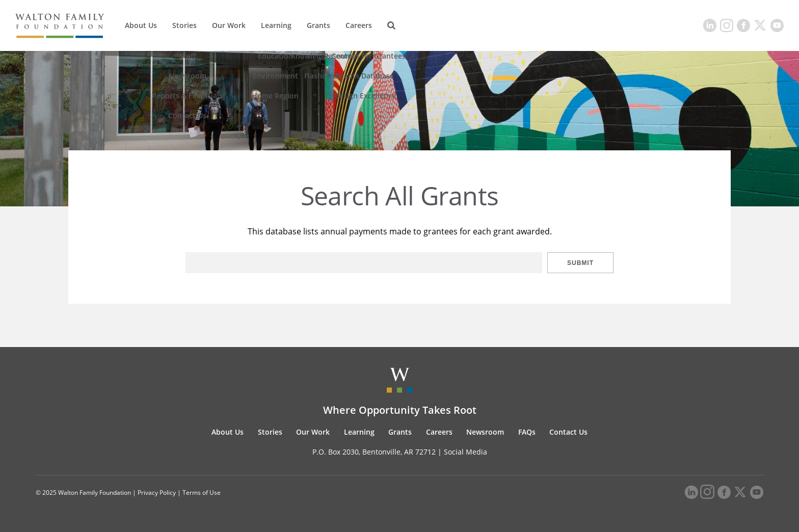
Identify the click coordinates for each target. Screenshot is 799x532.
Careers (359, 25)
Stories (184, 25)
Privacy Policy (157, 493)
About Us (141, 25)
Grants (318, 25)
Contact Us (568, 432)
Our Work (229, 25)
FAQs (527, 432)
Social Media (465, 452)
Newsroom (485, 432)
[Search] (391, 25)
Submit (580, 263)
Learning (276, 25)
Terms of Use (202, 493)
